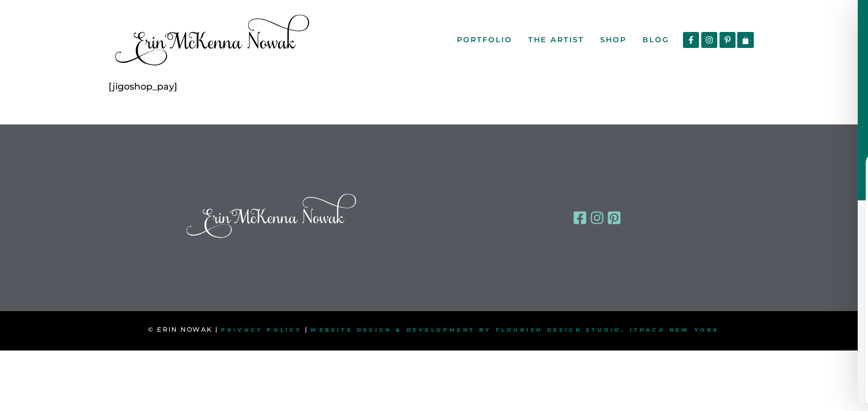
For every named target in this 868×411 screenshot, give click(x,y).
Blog (656, 40)
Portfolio (485, 40)
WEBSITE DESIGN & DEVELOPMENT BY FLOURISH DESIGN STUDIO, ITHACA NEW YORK (515, 330)
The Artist (556, 40)
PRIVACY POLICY (262, 330)
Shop (613, 40)
